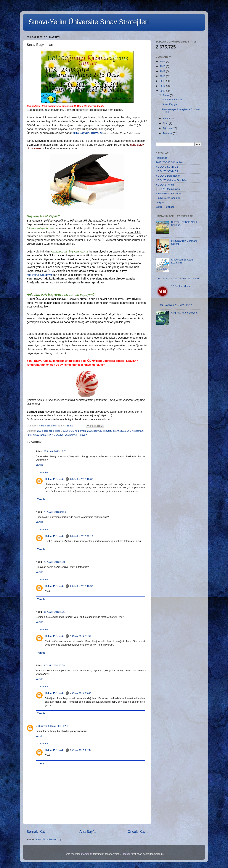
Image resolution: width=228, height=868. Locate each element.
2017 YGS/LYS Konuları (169, 162)
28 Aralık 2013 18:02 (55, 451)
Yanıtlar (44, 472)
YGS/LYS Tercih (165, 185)
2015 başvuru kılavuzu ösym (103, 431)
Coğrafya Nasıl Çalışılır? (185, 313)
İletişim (160, 202)
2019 (163, 61)
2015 (163, 81)
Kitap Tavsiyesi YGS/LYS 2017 (175, 305)
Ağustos (168, 128)
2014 (163, 86)
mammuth (87, 854)
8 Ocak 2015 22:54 (81, 750)
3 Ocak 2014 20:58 (54, 665)
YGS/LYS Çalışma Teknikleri (172, 180)
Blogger (126, 854)
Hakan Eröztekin (55, 479)
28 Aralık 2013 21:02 (55, 512)
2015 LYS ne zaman (132, 431)
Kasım (167, 118)
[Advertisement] (179, 395)
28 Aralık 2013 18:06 (82, 479)
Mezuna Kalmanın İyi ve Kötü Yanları (178, 278)
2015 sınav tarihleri (37, 435)
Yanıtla (40, 465)
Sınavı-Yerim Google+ (168, 198)
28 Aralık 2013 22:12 (82, 536)
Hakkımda (162, 158)
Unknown (41, 726)
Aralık (166, 95)
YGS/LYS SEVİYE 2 (167, 171)
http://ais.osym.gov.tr (39, 275)
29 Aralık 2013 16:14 (55, 562)
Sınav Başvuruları (172, 99)
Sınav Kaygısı (170, 104)
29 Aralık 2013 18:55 (82, 586)
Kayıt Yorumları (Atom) (48, 839)
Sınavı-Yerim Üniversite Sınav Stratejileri (89, 22)
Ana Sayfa (87, 832)
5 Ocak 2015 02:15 (59, 726)
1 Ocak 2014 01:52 (81, 636)
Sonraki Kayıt (37, 832)
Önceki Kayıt (138, 832)
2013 (163, 91)
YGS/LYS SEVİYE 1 (167, 167)
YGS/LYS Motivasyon (168, 189)
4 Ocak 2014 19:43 (81, 693)
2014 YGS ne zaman (74, 431)
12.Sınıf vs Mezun (181, 286)
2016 (163, 76)
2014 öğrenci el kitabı (49, 431)
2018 (163, 66)
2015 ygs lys (56, 435)
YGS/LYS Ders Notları (168, 176)
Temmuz (168, 133)
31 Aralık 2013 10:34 (55, 612)
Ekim (166, 123)
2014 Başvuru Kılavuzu (88, 133)
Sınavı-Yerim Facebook (169, 193)
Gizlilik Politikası (165, 207)
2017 (163, 71)
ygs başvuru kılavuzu (76, 435)
